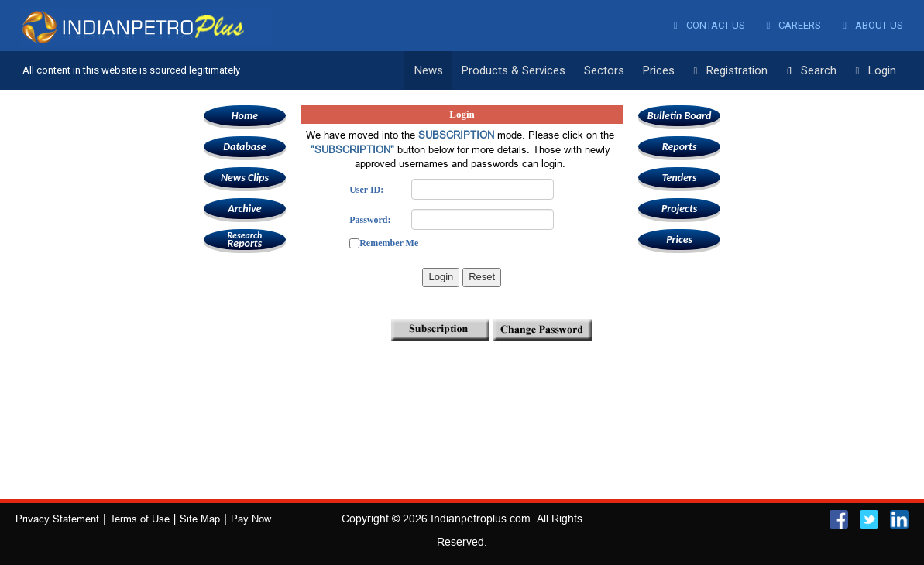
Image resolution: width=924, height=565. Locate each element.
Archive (244, 209)
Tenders (680, 178)
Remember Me (389, 243)
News (429, 70)
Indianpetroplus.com (481, 519)
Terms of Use (140, 519)
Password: (370, 220)
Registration (730, 71)
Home (245, 116)
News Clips (245, 178)
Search (811, 71)
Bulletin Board (680, 116)
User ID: (366, 190)
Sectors (604, 70)
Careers (794, 25)
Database (244, 147)
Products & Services (514, 70)
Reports (245, 240)
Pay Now (251, 519)
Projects (679, 209)
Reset (482, 277)
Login (876, 71)
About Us (873, 25)
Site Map (200, 519)
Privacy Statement (57, 519)
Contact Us (709, 25)
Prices (659, 70)
